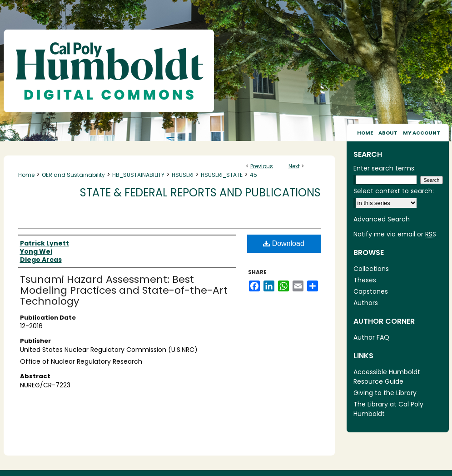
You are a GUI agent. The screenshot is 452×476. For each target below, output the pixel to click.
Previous (262, 166)
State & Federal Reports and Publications (200, 193)
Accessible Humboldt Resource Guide (387, 377)
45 (253, 175)
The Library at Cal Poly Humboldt (388, 409)
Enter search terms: (385, 168)
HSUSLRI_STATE (222, 175)
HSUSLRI (183, 175)
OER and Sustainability (73, 175)
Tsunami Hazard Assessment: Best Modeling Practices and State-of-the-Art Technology (124, 290)
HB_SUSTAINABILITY (138, 175)
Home (26, 175)
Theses (365, 280)
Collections (371, 269)
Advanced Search (382, 219)
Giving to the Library (385, 393)
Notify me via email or (395, 234)
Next (294, 166)
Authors (366, 303)
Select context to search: (394, 191)
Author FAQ (371, 337)
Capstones (371, 291)
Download (284, 243)
